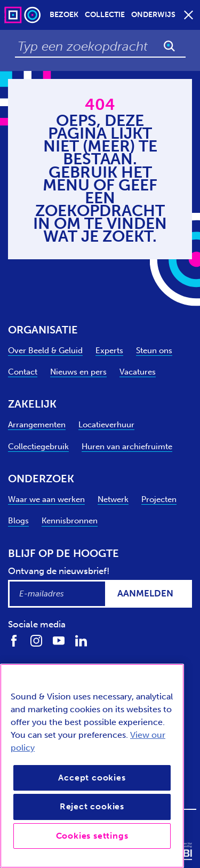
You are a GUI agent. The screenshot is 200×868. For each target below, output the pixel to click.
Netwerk (113, 499)
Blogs (18, 521)
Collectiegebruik (38, 447)
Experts (109, 351)
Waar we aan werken (46, 499)
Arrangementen (37, 425)
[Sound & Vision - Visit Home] (23, 15)
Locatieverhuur (106, 425)
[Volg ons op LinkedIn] (81, 640)
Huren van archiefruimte (127, 447)
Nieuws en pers (78, 372)
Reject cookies (92, 806)
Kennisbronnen (70, 521)
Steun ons (154, 351)
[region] (92, 766)
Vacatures (138, 372)
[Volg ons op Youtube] (59, 640)
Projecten (159, 499)
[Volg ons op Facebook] (14, 640)
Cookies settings (92, 836)
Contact (23, 372)
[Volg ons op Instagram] (36, 640)
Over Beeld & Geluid (45, 351)
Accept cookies (92, 778)
